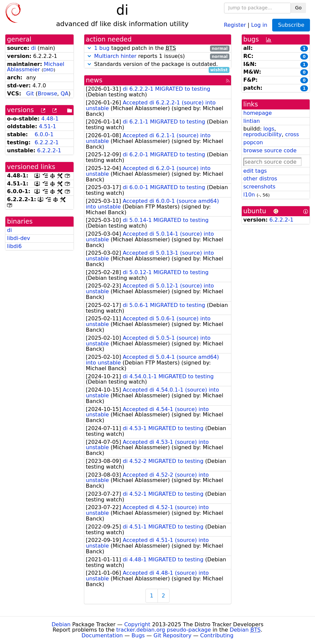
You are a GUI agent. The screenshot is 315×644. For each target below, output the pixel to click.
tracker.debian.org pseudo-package (164, 630)
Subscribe (291, 25)
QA (65, 94)
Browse (47, 94)
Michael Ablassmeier (36, 67)
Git (30, 94)
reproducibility (263, 134)
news (94, 80)
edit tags (255, 171)
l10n (249, 195)
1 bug (102, 48)
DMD (48, 70)
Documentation (102, 635)
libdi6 (14, 246)
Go (298, 8)
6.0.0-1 (44, 134)
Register (235, 25)
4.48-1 (50, 119)
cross (292, 134)
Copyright (137, 624)
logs (269, 129)
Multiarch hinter (116, 56)
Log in (259, 25)
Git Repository (172, 635)
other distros (260, 179)
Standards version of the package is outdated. (158, 64)
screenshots (259, 187)
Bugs (138, 635)
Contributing (217, 635)
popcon (253, 142)
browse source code (270, 150)
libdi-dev (19, 238)
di (34, 48)
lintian (252, 121)
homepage (258, 113)
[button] (89, 48)
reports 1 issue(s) (158, 56)
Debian (61, 624)
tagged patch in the (158, 48)
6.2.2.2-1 (46, 142)
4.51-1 (47, 126)
